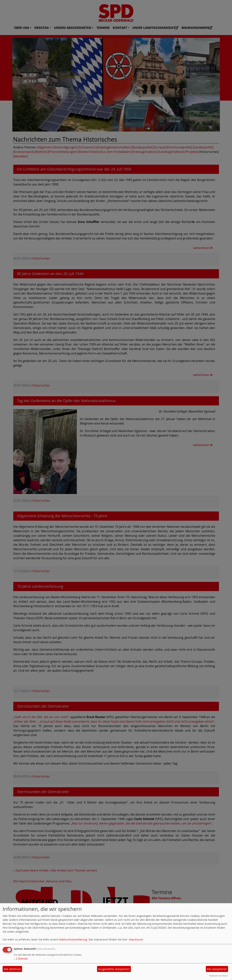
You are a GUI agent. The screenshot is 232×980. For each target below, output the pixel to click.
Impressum (136, 939)
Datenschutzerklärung (73, 939)
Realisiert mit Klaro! (219, 976)
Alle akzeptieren (217, 969)
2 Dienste (21, 959)
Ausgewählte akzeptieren (114, 969)
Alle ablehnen (12, 969)
